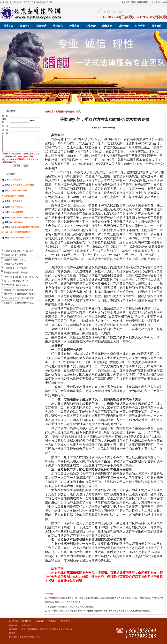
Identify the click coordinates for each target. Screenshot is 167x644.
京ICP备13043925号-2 (29, 637)
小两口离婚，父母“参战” (15, 268)
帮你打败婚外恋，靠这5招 (16, 272)
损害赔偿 (70, 112)
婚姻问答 (27, 621)
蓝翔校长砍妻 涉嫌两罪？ (16, 255)
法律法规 (14, 621)
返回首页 (60, 112)
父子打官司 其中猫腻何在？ (17, 285)
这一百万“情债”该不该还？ (16, 281)
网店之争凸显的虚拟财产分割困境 (20, 294)
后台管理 (66, 621)
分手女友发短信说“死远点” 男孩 (19, 298)
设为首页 (154, 2)
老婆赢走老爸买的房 (13, 264)
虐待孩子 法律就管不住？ (16, 260)
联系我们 (53, 621)
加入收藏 (163, 2)
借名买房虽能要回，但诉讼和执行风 (21, 277)
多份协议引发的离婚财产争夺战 (19, 303)
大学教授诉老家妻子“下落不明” (18, 251)
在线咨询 (40, 621)
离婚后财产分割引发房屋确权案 (19, 290)
